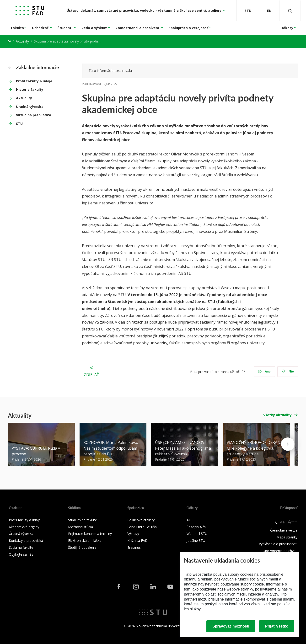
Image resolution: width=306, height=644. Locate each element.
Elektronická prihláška (85, 540)
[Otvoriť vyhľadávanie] (290, 11)
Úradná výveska (30, 107)
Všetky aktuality (277, 415)
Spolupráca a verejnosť (188, 28)
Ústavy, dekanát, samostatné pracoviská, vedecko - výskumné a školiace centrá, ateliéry (145, 10)
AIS (189, 520)
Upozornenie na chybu (280, 551)
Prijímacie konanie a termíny (90, 534)
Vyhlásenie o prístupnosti (278, 544)
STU (19, 124)
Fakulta (17, 28)
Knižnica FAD (137, 540)
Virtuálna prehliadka (34, 115)
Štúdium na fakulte (83, 520)
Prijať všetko (277, 626)
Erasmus (134, 547)
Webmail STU (197, 534)
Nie (288, 371)
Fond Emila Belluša (142, 527)
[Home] (9, 41)
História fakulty (30, 89)
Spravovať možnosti (231, 626)
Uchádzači (41, 28)
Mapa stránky (287, 537)
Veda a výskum (94, 28)
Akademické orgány (24, 527)
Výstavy (133, 534)
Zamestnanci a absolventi (138, 28)
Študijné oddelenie (82, 547)
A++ (293, 522)
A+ (282, 522)
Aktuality (22, 41)
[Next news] (288, 444)
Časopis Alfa (196, 527)
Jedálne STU (196, 540)
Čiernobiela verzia (284, 530)
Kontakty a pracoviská (26, 540)
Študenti (65, 28)
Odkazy (287, 28)
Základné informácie (34, 67)
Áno (264, 371)
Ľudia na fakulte (21, 547)
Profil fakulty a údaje (34, 81)
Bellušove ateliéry (141, 520)
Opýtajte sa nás (21, 554)
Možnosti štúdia (81, 527)
